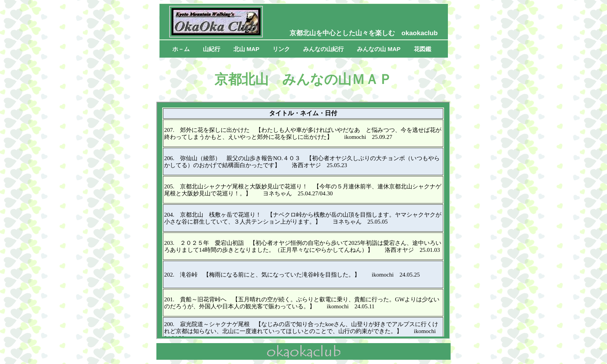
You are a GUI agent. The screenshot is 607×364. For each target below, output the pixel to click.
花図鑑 (423, 49)
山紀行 (212, 49)
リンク (281, 49)
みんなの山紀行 (323, 49)
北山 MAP (247, 49)
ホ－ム (181, 49)
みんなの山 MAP (379, 49)
